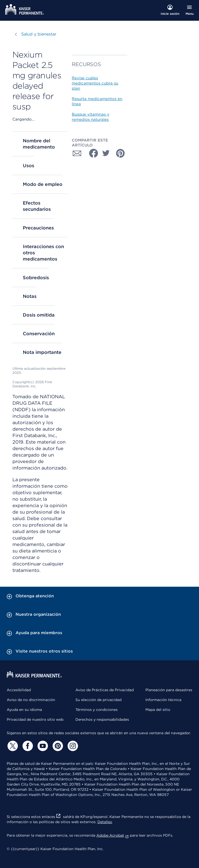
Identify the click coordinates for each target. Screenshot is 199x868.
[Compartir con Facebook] (91, 153)
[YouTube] (42, 746)
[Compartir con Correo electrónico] (77, 153)
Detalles (105, 822)
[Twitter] (12, 746)
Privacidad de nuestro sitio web (35, 719)
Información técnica (163, 700)
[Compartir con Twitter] (106, 153)
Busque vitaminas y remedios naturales (91, 117)
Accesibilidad (19, 690)
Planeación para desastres (169, 690)
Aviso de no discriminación (31, 700)
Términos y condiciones (97, 710)
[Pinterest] (57, 746)
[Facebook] (27, 746)
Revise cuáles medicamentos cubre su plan (95, 83)
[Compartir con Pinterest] (120, 153)
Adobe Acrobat (113, 835)
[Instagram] (72, 746)
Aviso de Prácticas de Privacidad (105, 690)
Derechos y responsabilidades (102, 719)
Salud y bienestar (39, 34)
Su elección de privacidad (98, 700)
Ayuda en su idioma (24, 710)
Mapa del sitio (158, 710)
